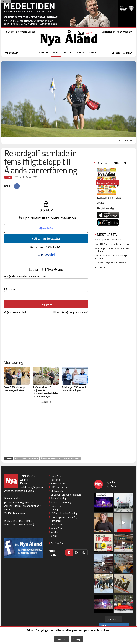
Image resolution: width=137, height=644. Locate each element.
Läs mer (62, 639)
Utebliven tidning (60, 491)
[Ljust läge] (76, 553)
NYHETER (44, 52)
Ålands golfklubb (72, 458)
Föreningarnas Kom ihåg (64, 517)
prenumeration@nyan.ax (19, 502)
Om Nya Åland (58, 543)
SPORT (56, 52)
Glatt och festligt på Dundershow (110, 263)
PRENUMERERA (125, 32)
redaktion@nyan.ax (32, 487)
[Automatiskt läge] (69, 553)
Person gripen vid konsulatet (108, 239)
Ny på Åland (57, 524)
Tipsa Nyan (56, 476)
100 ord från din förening (64, 513)
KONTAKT (10, 32)
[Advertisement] (46, 429)
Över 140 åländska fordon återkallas (112, 244)
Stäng (77, 639)
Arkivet (101, 203)
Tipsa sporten (58, 506)
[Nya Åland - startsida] (69, 47)
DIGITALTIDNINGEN (26, 32)
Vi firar (54, 536)
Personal (55, 480)
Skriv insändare (59, 483)
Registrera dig (106, 208)
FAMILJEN (93, 52)
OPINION (80, 52)
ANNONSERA (109, 32)
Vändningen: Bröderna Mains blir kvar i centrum (113, 250)
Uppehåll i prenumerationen (66, 495)
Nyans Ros (56, 528)
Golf (17, 458)
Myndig (55, 510)
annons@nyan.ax (25, 491)
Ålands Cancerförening (51, 458)
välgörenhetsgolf (30, 458)
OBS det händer (59, 487)
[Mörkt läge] (84, 553)
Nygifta (54, 532)
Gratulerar (56, 521)
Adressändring (59, 498)
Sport (8, 177)
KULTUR (68, 52)
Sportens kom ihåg (61, 502)
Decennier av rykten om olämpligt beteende (111, 257)
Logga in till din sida (109, 198)
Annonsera (100, 267)
